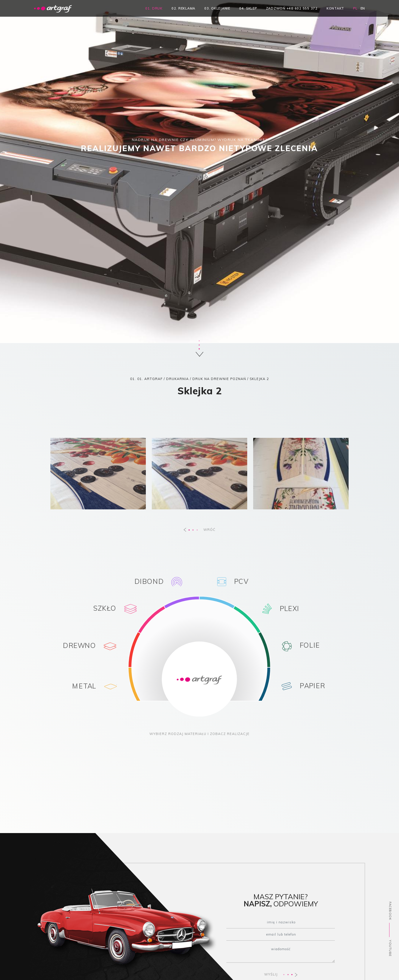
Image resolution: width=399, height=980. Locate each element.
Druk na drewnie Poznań (219, 379)
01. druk (154, 8)
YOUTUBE (390, 948)
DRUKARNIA (177, 379)
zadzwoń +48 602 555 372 (292, 8)
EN (363, 8)
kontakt (335, 8)
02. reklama (183, 8)
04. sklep (248, 8)
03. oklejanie (217, 8)
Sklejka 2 (259, 379)
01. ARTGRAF (150, 379)
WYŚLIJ (281, 974)
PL (355, 8)
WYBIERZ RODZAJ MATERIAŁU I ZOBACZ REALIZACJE (199, 734)
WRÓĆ (200, 530)
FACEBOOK (390, 911)
